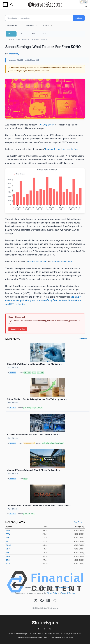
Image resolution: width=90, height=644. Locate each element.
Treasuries (44, 39)
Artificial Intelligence (29, 443)
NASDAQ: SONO (46, 125)
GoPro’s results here (38, 262)
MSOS (42, 372)
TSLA (8, 564)
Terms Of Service (68, 593)
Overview (11, 39)
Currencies (25, 39)
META (8, 549)
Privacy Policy (52, 593)
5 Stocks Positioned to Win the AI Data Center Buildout (34, 435)
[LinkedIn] (48, 601)
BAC (8, 541)
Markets (11, 34)
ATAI (25, 372)
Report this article (18, 329)
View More (83, 339)
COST (29, 408)
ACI (25, 408)
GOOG (8, 545)
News (18, 39)
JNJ (32, 408)
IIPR (38, 372)
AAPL (8, 534)
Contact (46, 637)
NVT (54, 443)
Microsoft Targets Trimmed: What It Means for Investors (34, 470)
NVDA (50, 443)
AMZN (26, 514)
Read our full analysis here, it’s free (61, 149)
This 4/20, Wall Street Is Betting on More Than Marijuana (35, 364)
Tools (45, 34)
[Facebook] (42, 601)
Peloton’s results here (62, 262)
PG (42, 408)
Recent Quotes (12, 25)
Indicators (46, 25)
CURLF (34, 372)
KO (36, 408)
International (35, 39)
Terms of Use (56, 637)
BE (43, 443)
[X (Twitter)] (36, 601)
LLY (39, 408)
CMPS (29, 372)
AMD (8, 538)
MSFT (25, 479)
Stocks (23, 34)
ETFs (34, 34)
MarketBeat (13, 372)
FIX (46, 443)
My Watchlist (30, 25)
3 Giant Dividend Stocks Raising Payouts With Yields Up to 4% (37, 399)
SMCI (62, 443)
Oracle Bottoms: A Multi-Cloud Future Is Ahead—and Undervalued (39, 505)
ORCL (57, 443)
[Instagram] (54, 601)
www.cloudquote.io (64, 587)
